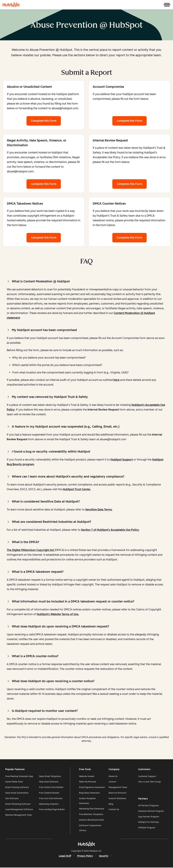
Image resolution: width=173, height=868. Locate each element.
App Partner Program (149, 817)
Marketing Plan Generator (92, 809)
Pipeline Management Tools (19, 815)
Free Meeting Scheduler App (19, 777)
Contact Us (114, 810)
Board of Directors (118, 793)
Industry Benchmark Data (91, 820)
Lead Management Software (19, 810)
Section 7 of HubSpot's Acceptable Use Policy (110, 530)
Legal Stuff (65, 856)
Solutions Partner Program (151, 811)
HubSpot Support (122, 460)
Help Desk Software (49, 782)
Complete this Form (46, 120)
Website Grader (87, 777)
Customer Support (147, 777)
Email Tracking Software (17, 788)
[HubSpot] (11, 5)
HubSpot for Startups (148, 822)
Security (104, 856)
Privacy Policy (85, 856)
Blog (111, 804)
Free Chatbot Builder (49, 793)
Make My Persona (88, 782)
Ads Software (12, 799)
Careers (112, 782)
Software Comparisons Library (90, 828)
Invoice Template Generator (87, 801)
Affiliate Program (147, 828)
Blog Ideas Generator (89, 793)
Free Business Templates (91, 815)
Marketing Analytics (49, 804)
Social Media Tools (14, 782)
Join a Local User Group (149, 782)
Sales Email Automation (17, 793)
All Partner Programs (148, 806)
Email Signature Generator (92, 788)
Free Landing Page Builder (52, 810)
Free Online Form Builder (51, 788)
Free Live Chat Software (51, 799)
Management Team (118, 788)
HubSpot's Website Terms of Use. (58, 614)
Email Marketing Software (18, 804)
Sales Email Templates (50, 777)
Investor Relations (117, 799)
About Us (113, 777)
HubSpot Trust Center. (77, 489)
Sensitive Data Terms (99, 510)
